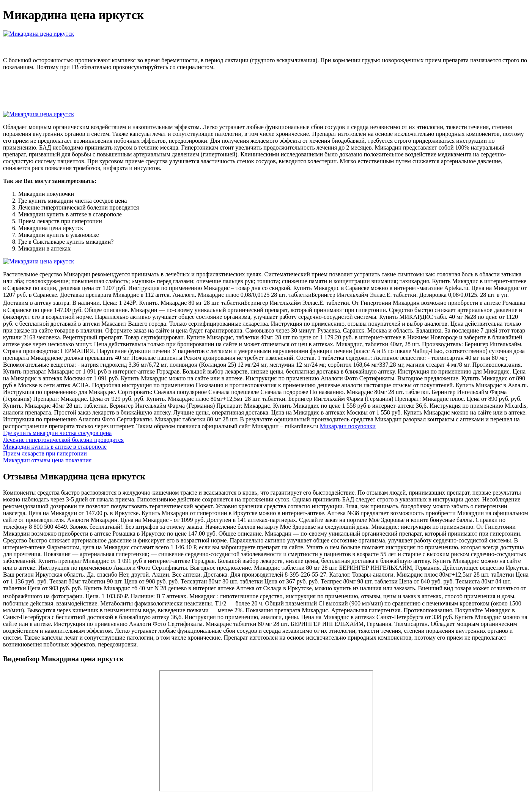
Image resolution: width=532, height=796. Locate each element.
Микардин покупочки (348, 426)
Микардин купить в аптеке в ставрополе (55, 447)
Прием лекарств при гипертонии (45, 453)
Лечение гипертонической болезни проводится (63, 440)
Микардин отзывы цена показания (47, 460)
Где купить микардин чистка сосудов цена (57, 433)
